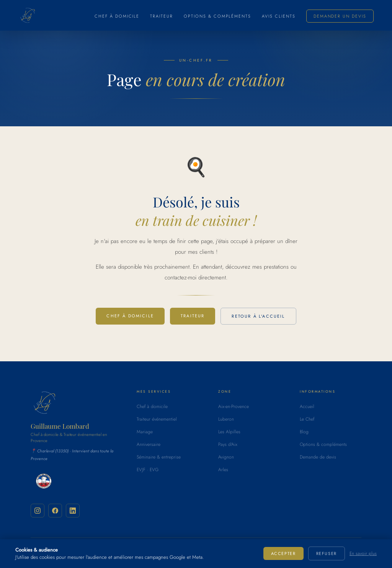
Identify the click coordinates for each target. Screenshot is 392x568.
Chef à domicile (117, 16)
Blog (304, 432)
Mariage (145, 432)
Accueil (307, 406)
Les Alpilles (229, 432)
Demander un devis (340, 16)
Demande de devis (318, 457)
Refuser (327, 553)
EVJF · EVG (148, 470)
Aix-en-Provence (234, 406)
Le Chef (307, 419)
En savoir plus (363, 553)
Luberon (226, 419)
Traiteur (162, 16)
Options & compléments (217, 16)
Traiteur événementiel (157, 419)
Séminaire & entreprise (159, 457)
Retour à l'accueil (258, 316)
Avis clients (279, 16)
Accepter (283, 553)
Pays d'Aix (228, 444)
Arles (223, 470)
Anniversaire (149, 444)
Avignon (226, 457)
